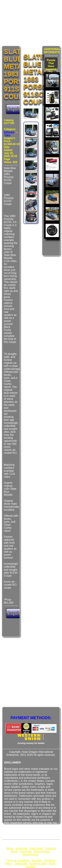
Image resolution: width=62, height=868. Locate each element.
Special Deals (42, 851)
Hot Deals (25, 851)
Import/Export (30, 854)
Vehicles (9, 132)
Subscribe (21, 848)
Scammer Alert (38, 863)
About (52, 863)
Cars (8, 135)
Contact (30, 866)
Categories (21, 863)
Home (10, 848)
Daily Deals (36, 848)
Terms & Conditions (18, 860)
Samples (37, 860)
